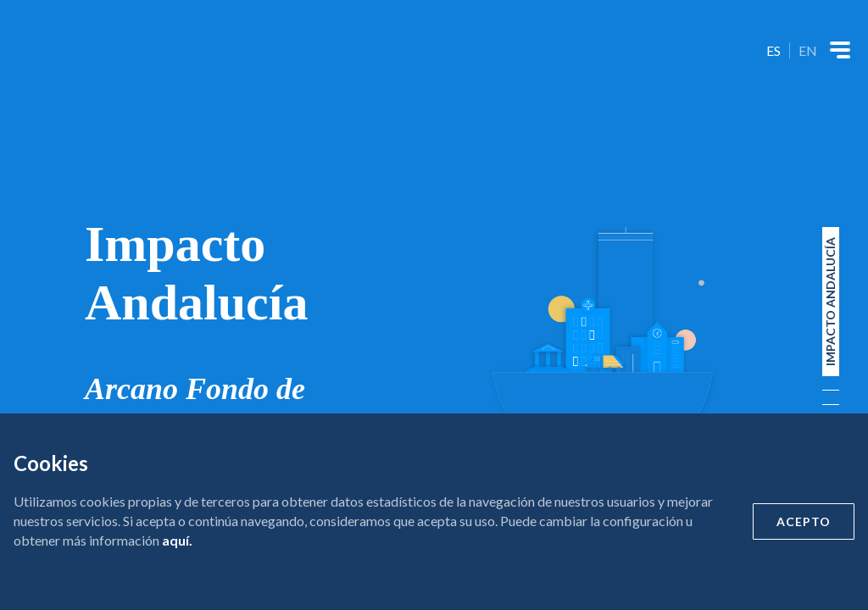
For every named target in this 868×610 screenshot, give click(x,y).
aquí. (177, 540)
